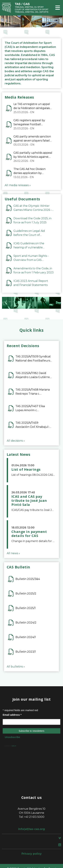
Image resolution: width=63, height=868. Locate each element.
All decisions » (16, 441)
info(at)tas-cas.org (32, 829)
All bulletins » (16, 667)
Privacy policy (32, 854)
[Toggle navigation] (58, 8)
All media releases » (18, 185)
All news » (13, 553)
